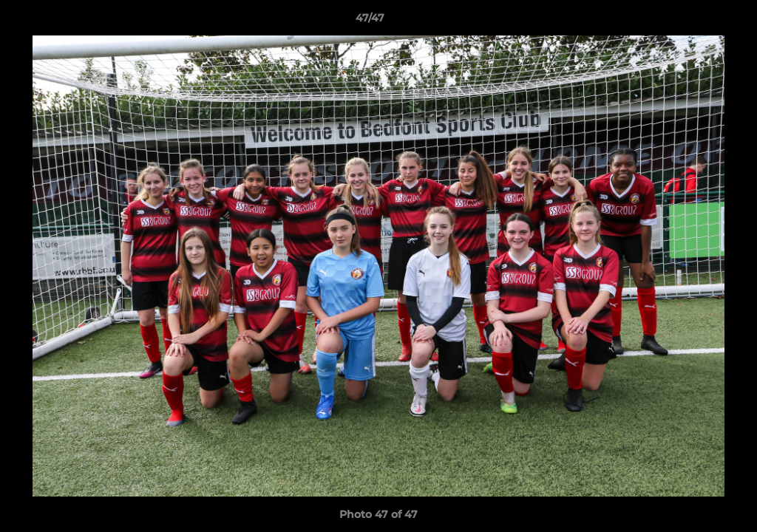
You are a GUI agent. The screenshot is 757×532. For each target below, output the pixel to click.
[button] (695, 21)
